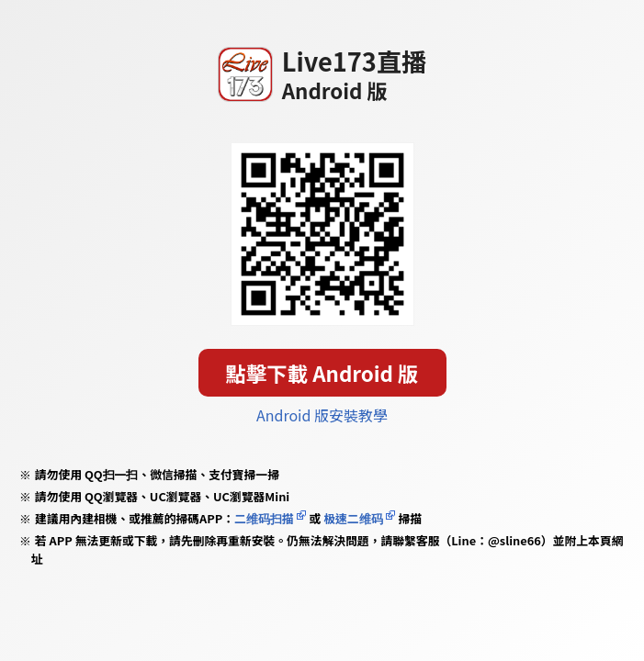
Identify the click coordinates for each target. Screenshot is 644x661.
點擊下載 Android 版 (322, 373)
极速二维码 (353, 518)
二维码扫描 (264, 518)
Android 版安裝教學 (322, 415)
